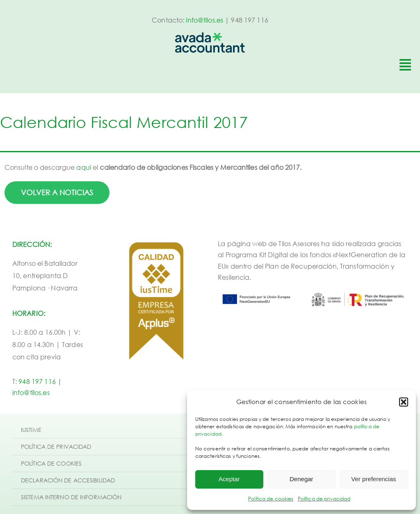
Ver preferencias (373, 479)
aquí (84, 167)
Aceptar (229, 479)
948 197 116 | (40, 382)
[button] (404, 402)
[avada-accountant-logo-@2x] (210, 36)
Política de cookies (271, 499)
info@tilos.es (204, 20)
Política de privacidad (324, 499)
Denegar (301, 479)
